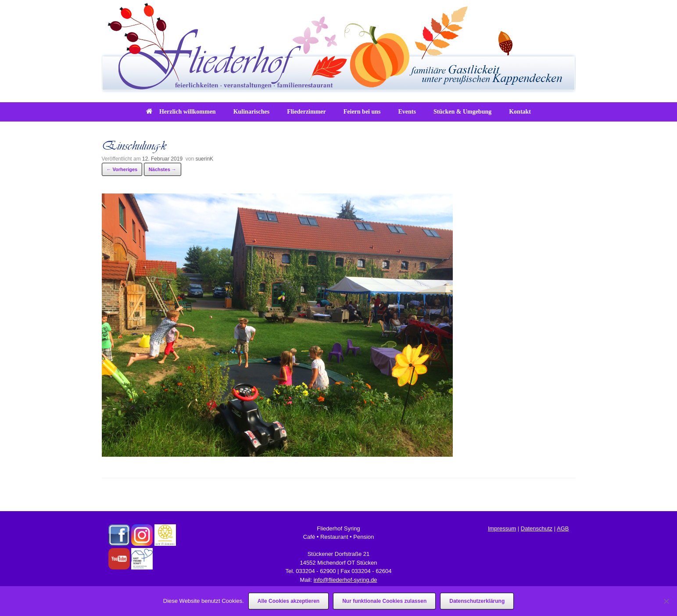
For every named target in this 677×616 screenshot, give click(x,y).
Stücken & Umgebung (462, 112)
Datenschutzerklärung (477, 601)
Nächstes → (163, 169)
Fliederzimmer (306, 112)
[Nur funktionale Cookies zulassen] (666, 601)
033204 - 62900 (316, 571)
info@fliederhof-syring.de (346, 580)
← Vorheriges (122, 169)
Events (407, 112)
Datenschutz (537, 528)
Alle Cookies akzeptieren (288, 601)
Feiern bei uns (362, 112)
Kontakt (520, 112)
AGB (563, 528)
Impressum (502, 528)
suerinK (204, 159)
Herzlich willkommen (181, 112)
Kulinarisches (251, 112)
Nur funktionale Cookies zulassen (384, 601)
